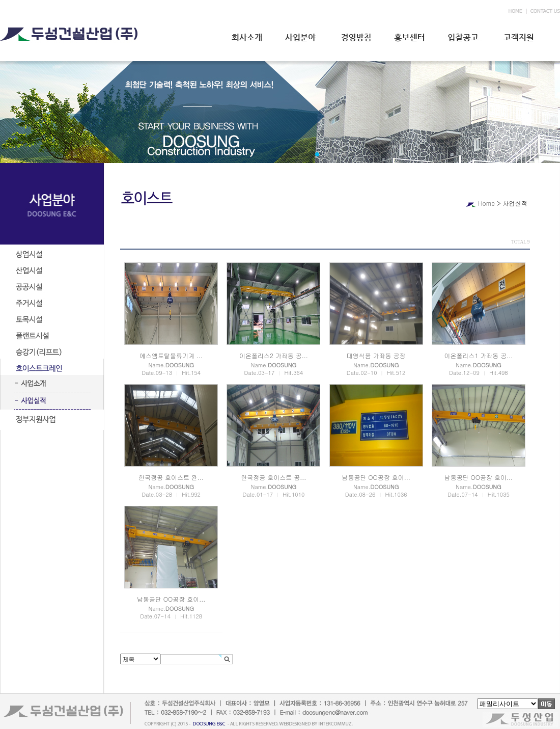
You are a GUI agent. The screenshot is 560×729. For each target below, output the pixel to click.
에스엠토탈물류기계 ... (171, 355)
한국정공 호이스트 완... (171, 477)
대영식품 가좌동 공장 (376, 355)
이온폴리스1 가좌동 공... (478, 355)
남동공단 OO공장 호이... (376, 477)
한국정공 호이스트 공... (273, 477)
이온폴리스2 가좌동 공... (274, 355)
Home (486, 203)
